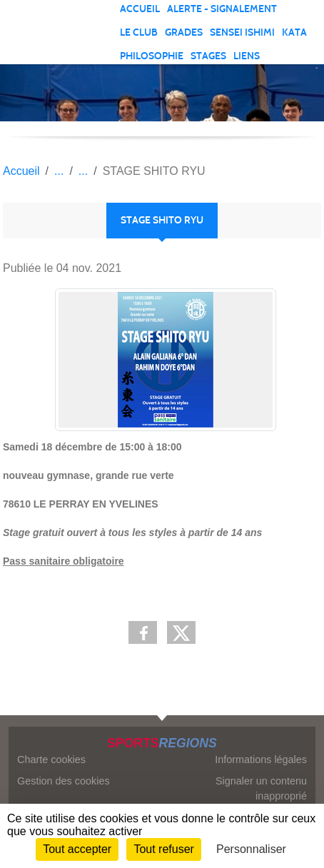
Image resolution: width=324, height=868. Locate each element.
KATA (294, 32)
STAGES (208, 56)
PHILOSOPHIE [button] (152, 56)
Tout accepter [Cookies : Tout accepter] (77, 849)
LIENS (247, 56)
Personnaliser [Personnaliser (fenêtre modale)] (251, 849)
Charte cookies (51, 759)
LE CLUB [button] (139, 32)
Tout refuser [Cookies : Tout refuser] (163, 849)
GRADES (184, 32)
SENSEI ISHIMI (242, 32)
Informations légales (261, 759)
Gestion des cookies (64, 781)
